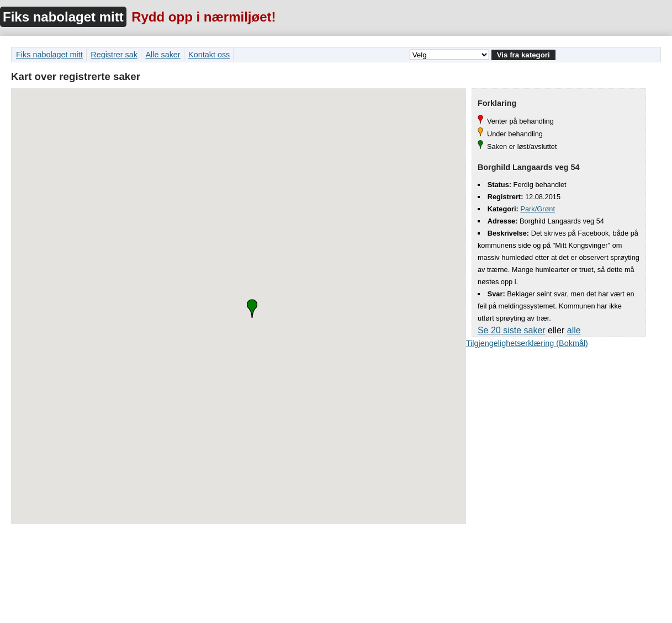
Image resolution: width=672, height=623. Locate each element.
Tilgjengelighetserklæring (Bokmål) (527, 343)
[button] (252, 308)
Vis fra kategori (523, 55)
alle (574, 330)
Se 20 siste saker (512, 330)
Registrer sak (114, 55)
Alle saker (163, 55)
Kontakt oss (209, 55)
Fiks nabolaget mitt (63, 17)
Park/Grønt (538, 209)
